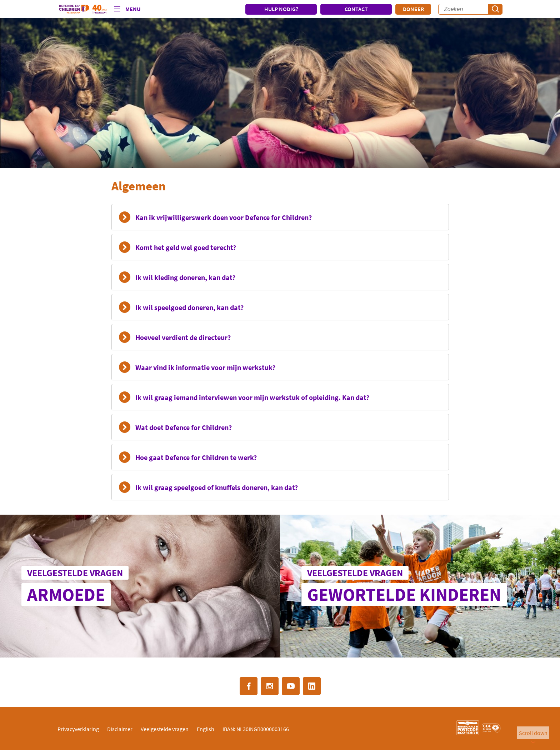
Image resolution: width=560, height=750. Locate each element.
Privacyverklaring (78, 729)
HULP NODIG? (281, 9)
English (206, 729)
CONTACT (356, 9)
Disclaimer (120, 729)
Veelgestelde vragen (165, 729)
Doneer (413, 9)
